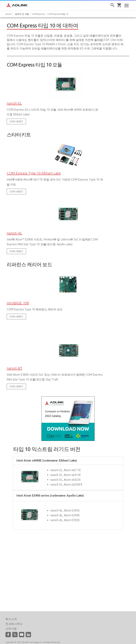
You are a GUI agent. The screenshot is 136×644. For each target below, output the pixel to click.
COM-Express (38, 14)
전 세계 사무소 (14, 619)
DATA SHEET (16, 120)
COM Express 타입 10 (58, 14)
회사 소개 (11, 614)
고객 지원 (11, 623)
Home (8, 14)
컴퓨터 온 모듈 (22, 14)
